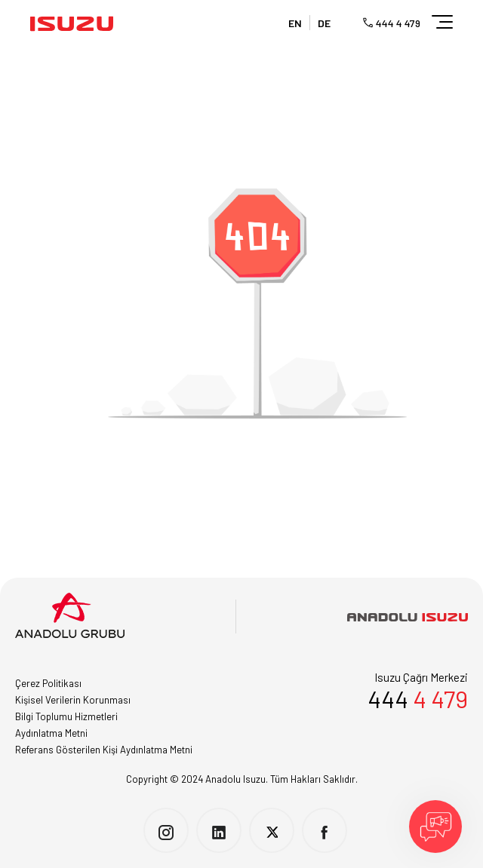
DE (324, 23)
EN (295, 23)
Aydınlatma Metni (51, 733)
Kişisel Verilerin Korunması (73, 700)
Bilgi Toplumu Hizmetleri (66, 716)
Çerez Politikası (48, 683)
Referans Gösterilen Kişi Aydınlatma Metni (104, 750)
